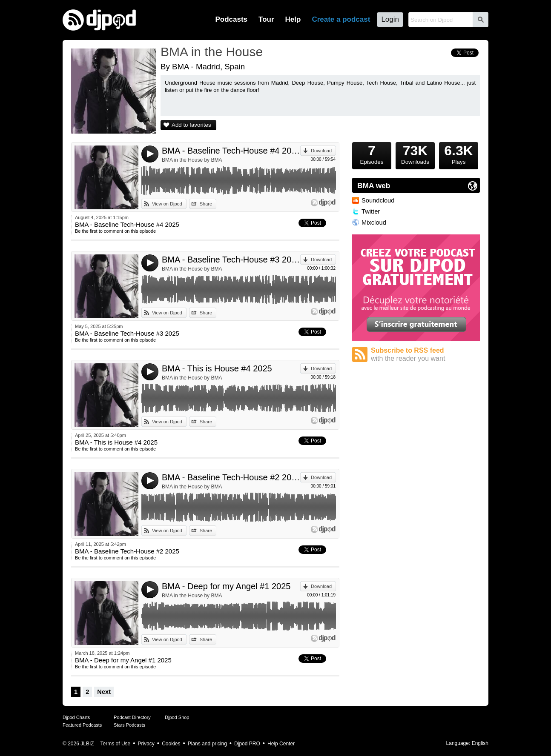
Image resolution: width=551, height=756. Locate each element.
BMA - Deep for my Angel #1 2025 (226, 586)
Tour (266, 19)
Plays (459, 154)
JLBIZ (87, 744)
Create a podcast (341, 19)
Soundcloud (378, 200)
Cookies (171, 744)
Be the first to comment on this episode (115, 231)
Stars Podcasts (129, 725)
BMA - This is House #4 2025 (217, 368)
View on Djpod (167, 204)
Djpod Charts (76, 717)
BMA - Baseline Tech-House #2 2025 (231, 477)
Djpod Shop (177, 717)
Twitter (371, 211)
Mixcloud (374, 223)
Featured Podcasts (82, 725)
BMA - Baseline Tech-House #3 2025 (231, 260)
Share (206, 204)
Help (293, 19)
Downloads (415, 154)
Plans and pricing (207, 744)
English (480, 743)
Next (104, 692)
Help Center (281, 744)
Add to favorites (191, 125)
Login (390, 19)
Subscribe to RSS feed (425, 355)
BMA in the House (212, 52)
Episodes (372, 154)
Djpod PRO (247, 744)
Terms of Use (116, 744)
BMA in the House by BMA (192, 160)
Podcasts (231, 19)
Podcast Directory (132, 717)
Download (321, 151)
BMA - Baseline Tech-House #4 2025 (231, 151)
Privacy (146, 744)
